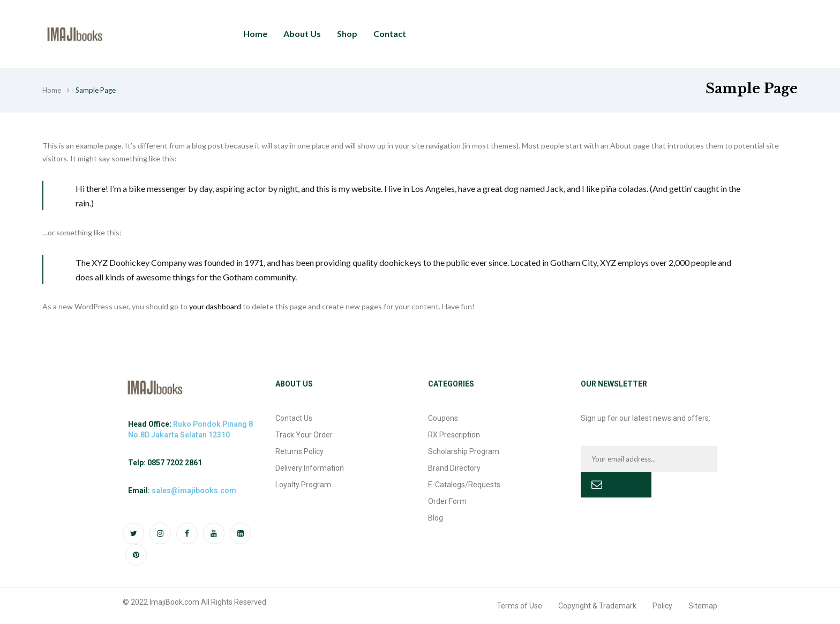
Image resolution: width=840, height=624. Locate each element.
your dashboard (215, 306)
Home (52, 90)
